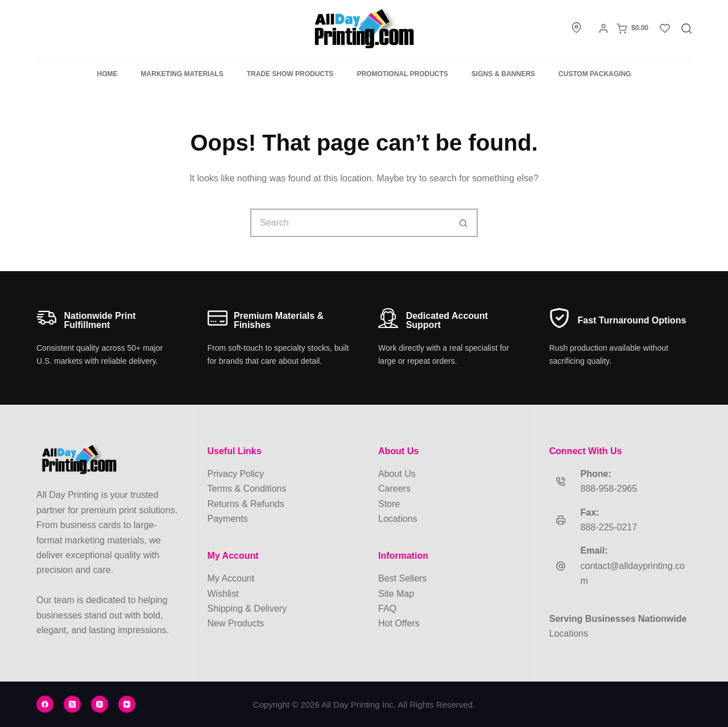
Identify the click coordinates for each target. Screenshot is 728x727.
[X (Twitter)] (72, 704)
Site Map (396, 594)
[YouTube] (127, 704)
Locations (398, 519)
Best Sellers (402, 578)
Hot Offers (399, 623)
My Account (231, 578)
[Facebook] (45, 704)
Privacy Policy (236, 474)
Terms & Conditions (247, 489)
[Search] (686, 28)
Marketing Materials (182, 74)
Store (389, 504)
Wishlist (223, 594)
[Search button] (464, 223)
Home (107, 74)
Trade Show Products (290, 74)
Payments (228, 519)
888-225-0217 (609, 527)
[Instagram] (100, 704)
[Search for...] (350, 223)
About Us (397, 474)
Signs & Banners (503, 74)
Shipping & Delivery (247, 608)
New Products (236, 623)
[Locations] (576, 28)
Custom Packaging (595, 74)
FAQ (387, 608)
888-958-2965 (609, 489)
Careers (394, 489)
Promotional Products (402, 74)
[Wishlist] (665, 28)
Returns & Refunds (246, 504)
